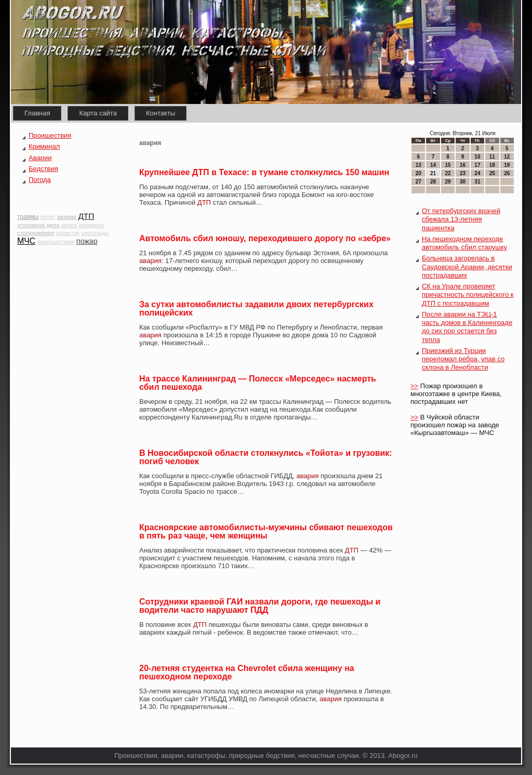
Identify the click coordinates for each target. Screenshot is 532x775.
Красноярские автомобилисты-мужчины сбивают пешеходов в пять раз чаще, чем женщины (266, 531)
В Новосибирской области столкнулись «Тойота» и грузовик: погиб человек (266, 457)
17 (477, 165)
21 (433, 173)
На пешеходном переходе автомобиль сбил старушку (464, 243)
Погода (40, 180)
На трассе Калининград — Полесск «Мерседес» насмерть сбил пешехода (258, 383)
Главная (37, 113)
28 (433, 182)
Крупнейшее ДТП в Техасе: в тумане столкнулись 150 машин (264, 172)
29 (448, 182)
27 (418, 182)
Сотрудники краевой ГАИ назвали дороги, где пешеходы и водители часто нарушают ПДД (260, 606)
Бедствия (43, 169)
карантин (68, 233)
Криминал (44, 146)
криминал (91, 225)
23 (463, 173)
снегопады (95, 233)
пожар (87, 241)
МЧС (26, 241)
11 (492, 157)
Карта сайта (98, 113)
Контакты (161, 113)
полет (48, 217)
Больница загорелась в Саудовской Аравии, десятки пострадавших (467, 267)
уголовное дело (38, 225)
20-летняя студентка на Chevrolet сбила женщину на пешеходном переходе (247, 672)
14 (433, 165)
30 (463, 182)
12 (507, 157)
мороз (69, 225)
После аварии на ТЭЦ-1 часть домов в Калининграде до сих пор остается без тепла (467, 327)
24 (477, 173)
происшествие (56, 242)
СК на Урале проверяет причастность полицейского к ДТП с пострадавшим (468, 295)
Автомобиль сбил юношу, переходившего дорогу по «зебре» (265, 238)
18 (492, 165)
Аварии (40, 158)
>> (414, 386)
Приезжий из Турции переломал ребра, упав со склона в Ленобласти (463, 359)
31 (477, 182)
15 (448, 165)
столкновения (36, 233)
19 (507, 165)
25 (492, 173)
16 (463, 165)
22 (448, 173)
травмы (28, 217)
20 (418, 173)
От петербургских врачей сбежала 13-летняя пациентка (461, 219)
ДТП (86, 216)
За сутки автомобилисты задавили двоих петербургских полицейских (256, 308)
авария (67, 217)
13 (418, 165)
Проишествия (50, 135)
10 (477, 157)
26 (507, 173)
